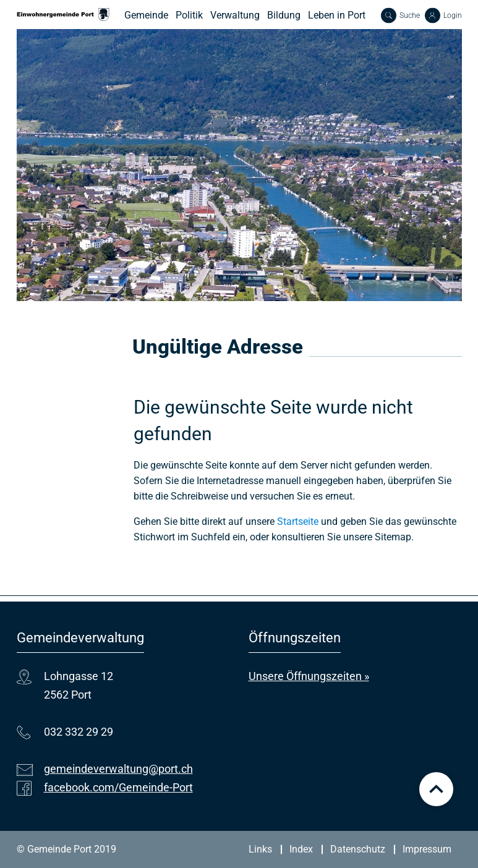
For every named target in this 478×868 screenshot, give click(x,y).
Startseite (298, 521)
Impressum (427, 849)
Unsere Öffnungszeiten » (309, 676)
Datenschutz (358, 849)
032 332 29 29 (79, 732)
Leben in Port (337, 15)
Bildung (284, 15)
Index (301, 849)
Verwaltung (235, 15)
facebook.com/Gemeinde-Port (118, 787)
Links (260, 849)
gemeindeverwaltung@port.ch (118, 769)
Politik (189, 15)
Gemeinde (146, 15)
